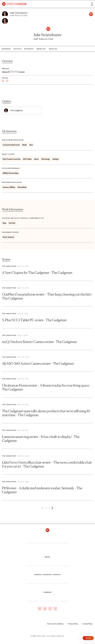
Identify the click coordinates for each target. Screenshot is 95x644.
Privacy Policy (73, 624)
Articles (53, 49)
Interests (29, 49)
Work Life (41, 49)
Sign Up (88, 638)
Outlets (17, 49)
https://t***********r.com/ (13, 72)
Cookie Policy (87, 624)
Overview (6, 49)
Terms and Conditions (55, 624)
